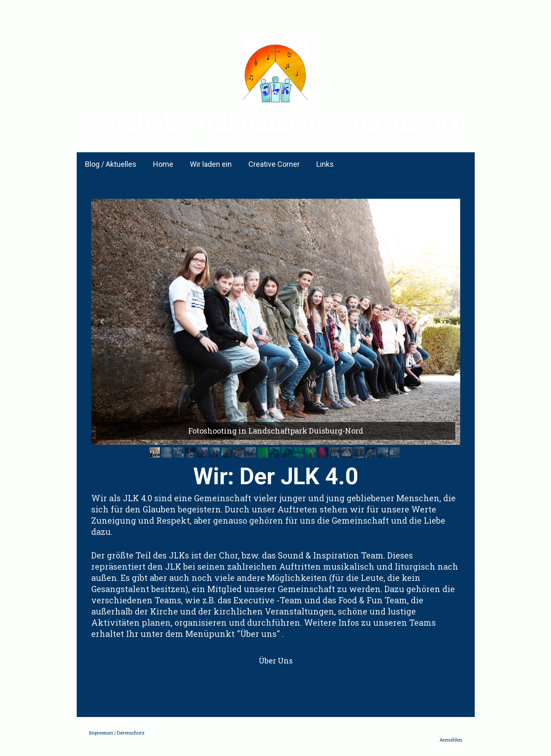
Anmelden (451, 740)
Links (325, 164)
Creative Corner (274, 164)
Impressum (101, 733)
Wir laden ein (211, 164)
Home (163, 164)
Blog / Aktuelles (111, 164)
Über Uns (276, 661)
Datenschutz (131, 733)
